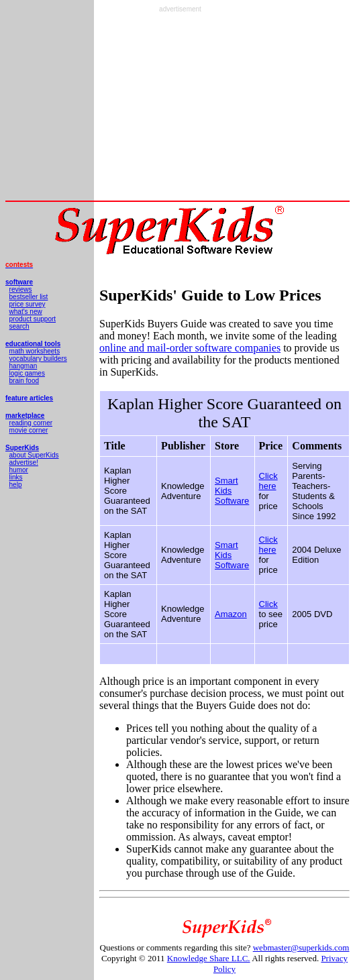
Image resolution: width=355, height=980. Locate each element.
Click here (268, 481)
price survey (28, 304)
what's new (26, 312)
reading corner (31, 423)
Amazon (231, 614)
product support (33, 319)
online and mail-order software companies (190, 348)
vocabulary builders (38, 359)
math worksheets (35, 351)
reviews (21, 289)
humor (19, 470)
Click (268, 604)
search (19, 326)
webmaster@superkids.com (301, 947)
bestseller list (29, 297)
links (16, 477)
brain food (24, 381)
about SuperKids (34, 455)
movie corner (29, 430)
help (16, 485)
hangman (23, 366)
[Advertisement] (180, 107)
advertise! (24, 462)
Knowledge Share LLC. (209, 958)
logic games (27, 373)
